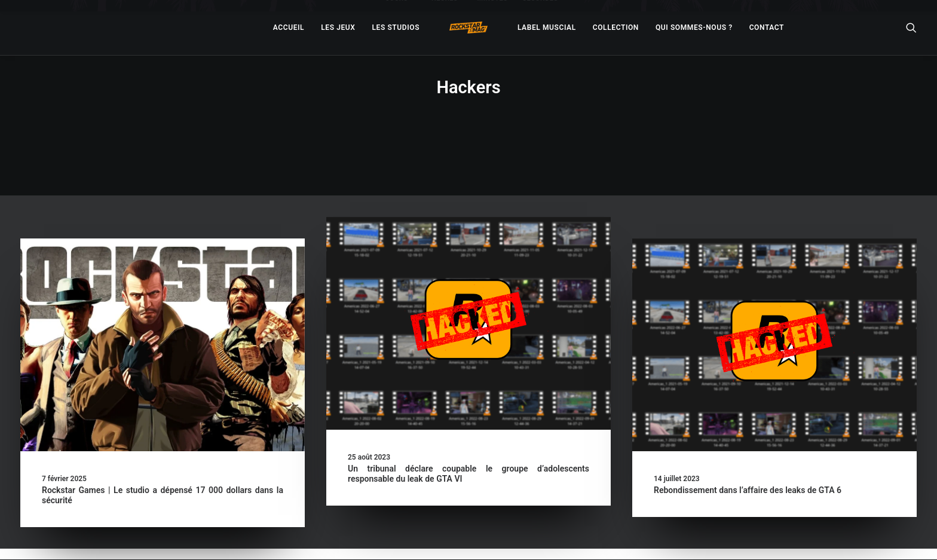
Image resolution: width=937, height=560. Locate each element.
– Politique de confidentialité (395, 537)
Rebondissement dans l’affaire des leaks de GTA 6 (748, 445)
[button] (163, 300)
